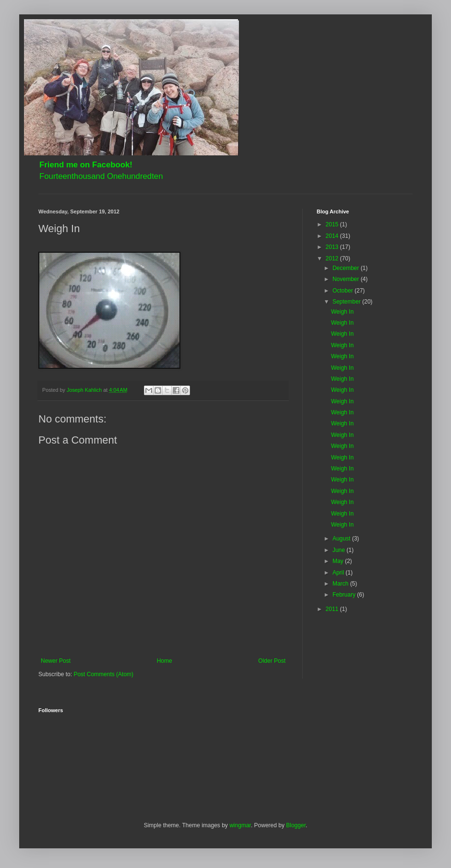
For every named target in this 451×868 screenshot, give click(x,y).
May (339, 561)
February (345, 595)
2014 (333, 236)
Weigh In (342, 312)
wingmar (240, 825)
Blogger (296, 825)
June (339, 550)
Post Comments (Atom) (103, 674)
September (347, 302)
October (344, 291)
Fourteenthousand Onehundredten (101, 176)
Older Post (272, 661)
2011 (333, 609)
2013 (333, 247)
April (339, 573)
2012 (333, 258)
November (347, 279)
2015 (333, 224)
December (347, 268)
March (341, 584)
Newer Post (56, 661)
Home (165, 661)
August (342, 539)
